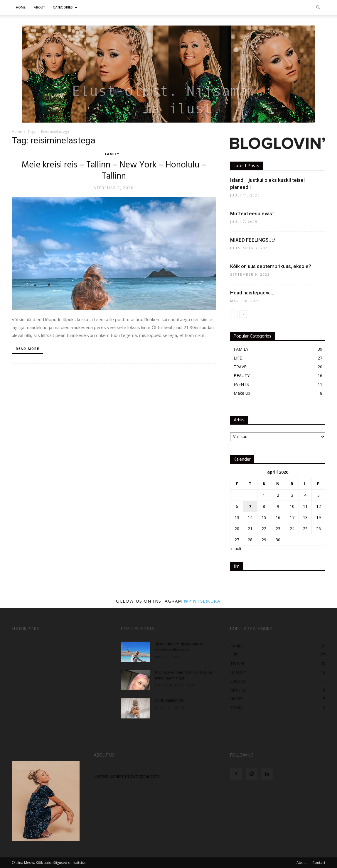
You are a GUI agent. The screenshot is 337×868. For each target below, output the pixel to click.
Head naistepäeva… (252, 293)
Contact (319, 863)
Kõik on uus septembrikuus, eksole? (271, 266)
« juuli (236, 549)
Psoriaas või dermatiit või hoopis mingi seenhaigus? (184, 675)
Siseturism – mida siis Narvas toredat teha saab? (179, 647)
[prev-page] (234, 314)
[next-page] (243, 314)
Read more (28, 349)
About (302, 863)
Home (21, 8)
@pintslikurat (204, 601)
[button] (318, 8)
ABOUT (39, 8)
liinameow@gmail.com (138, 776)
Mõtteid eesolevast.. (253, 213)
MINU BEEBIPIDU (169, 701)
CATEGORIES (65, 8)
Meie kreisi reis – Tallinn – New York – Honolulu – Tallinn (114, 171)
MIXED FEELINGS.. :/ (253, 240)
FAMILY (112, 154)
